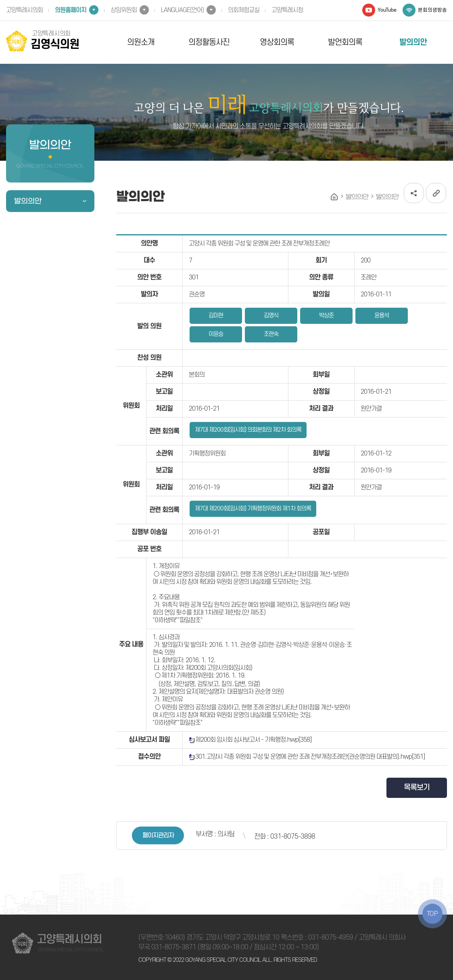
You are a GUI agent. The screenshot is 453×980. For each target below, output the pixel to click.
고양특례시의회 (24, 10)
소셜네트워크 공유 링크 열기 (414, 193)
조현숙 (271, 334)
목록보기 (417, 788)
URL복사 (436, 193)
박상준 (326, 316)
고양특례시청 (287, 10)
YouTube (387, 10)
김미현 (216, 316)
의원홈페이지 (71, 10)
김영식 (271, 316)
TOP (432, 914)
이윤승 (216, 334)
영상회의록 (277, 42)
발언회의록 (345, 42)
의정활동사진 (209, 42)
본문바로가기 (0, 0)
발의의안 (413, 42)
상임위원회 (124, 10)
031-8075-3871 (174, 947)
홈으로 (334, 197)
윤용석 (382, 316)
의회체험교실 (244, 10)
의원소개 (141, 42)
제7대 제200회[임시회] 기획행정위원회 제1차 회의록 (253, 509)
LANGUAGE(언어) (182, 10)
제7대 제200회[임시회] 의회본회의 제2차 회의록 (248, 430)
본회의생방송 (432, 10)
